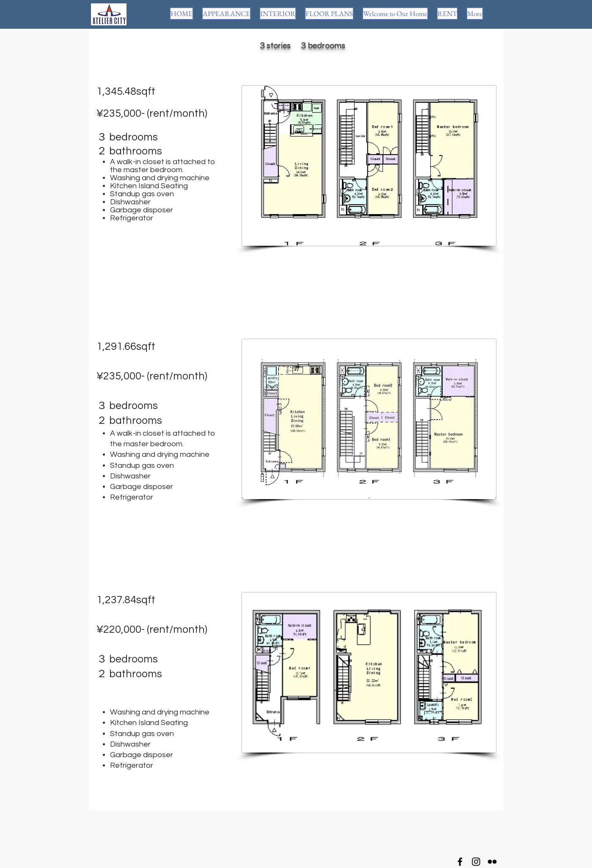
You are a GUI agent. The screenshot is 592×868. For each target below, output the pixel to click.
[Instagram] (476, 862)
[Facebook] (460, 862)
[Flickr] (492, 862)
